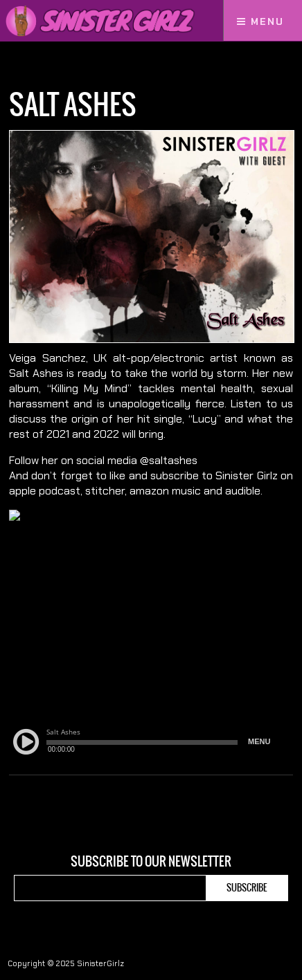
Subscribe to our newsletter (151, 862)
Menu (260, 21)
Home (20, 67)
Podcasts (62, 67)
